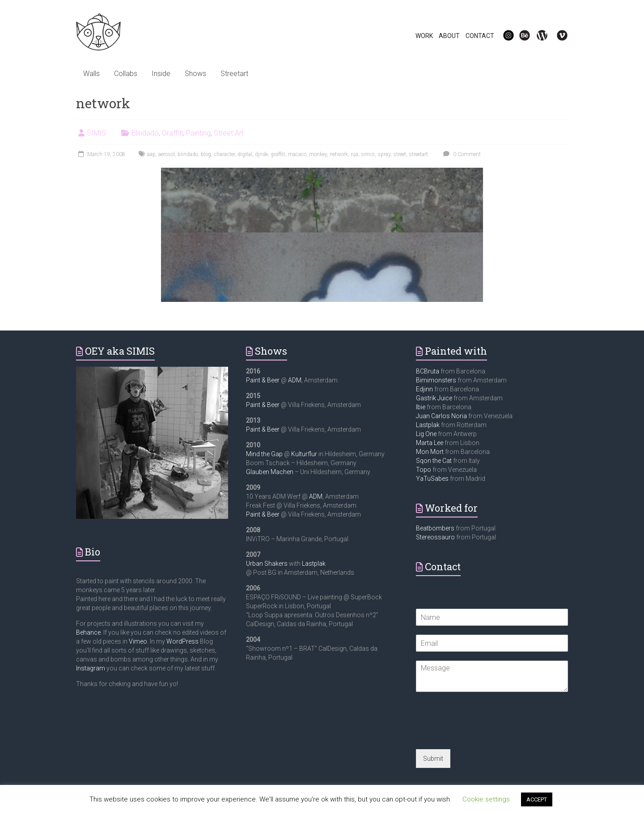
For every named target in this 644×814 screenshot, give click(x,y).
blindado (188, 154)
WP (538, 36)
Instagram (91, 668)
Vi (556, 36)
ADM (295, 380)
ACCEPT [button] (537, 799)
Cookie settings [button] (486, 799)
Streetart (234, 74)
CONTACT (480, 36)
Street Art (229, 133)
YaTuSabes (432, 479)
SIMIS (96, 133)
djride (261, 154)
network (339, 154)
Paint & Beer (263, 380)
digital (245, 154)
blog (206, 154)
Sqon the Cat (434, 461)
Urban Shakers (267, 564)
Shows (195, 74)
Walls (91, 74)
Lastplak (314, 564)
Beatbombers (435, 528)
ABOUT (449, 36)
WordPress (182, 641)
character (224, 154)
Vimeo (138, 641)
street (400, 154)
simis (368, 154)
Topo (424, 470)
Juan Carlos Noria (441, 416)
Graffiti (172, 133)
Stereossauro (435, 537)
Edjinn (424, 389)
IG (503, 36)
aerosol (167, 154)
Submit (433, 759)
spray (384, 154)
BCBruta (428, 371)
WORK (424, 36)
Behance (88, 632)
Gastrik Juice (434, 398)
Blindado (145, 133)
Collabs (126, 74)
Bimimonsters (436, 380)
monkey (318, 154)
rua (354, 154)
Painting (198, 133)
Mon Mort (430, 452)
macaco (297, 154)
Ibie (421, 407)
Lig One (426, 434)
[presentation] (484, 734)
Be (520, 36)
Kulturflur (304, 454)
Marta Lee (430, 443)
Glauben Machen (270, 472)
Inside (161, 74)
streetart (418, 154)
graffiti (278, 154)
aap (151, 154)
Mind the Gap (264, 454)
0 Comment (461, 154)
